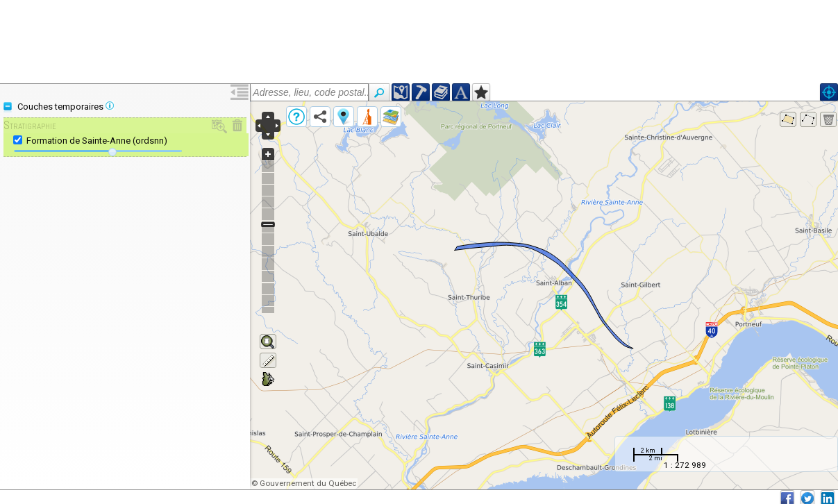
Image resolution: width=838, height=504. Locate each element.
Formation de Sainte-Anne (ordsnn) (97, 141)
